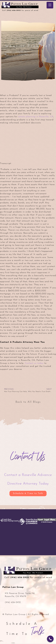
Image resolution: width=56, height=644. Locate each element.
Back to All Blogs (28, 402)
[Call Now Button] (50, 639)
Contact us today (34, 363)
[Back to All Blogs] (17, 397)
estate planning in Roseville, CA (36, 117)
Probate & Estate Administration (23, 55)
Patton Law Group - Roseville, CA (26, 8)
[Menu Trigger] (50, 5)
